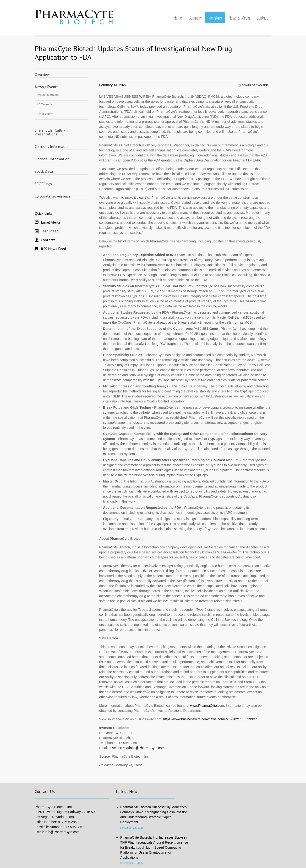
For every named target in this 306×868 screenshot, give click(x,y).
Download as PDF (253, 85)
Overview (42, 74)
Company (195, 18)
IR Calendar (45, 104)
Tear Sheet (49, 231)
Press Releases (48, 95)
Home (178, 18)
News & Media (239, 18)
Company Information (52, 146)
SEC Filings (43, 184)
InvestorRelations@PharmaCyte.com (137, 748)
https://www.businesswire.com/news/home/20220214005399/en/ (211, 719)
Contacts (48, 240)
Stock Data (44, 171)
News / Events (46, 87)
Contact (262, 18)
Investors (215, 18)
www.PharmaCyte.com (207, 706)
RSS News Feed (53, 249)
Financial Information (52, 159)
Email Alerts (45, 114)
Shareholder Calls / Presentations (50, 132)
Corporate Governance (53, 196)
